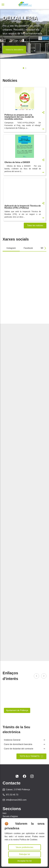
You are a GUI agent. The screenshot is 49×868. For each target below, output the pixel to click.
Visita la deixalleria (14, 50)
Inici (4, 813)
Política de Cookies (28, 840)
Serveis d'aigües (10, 816)
